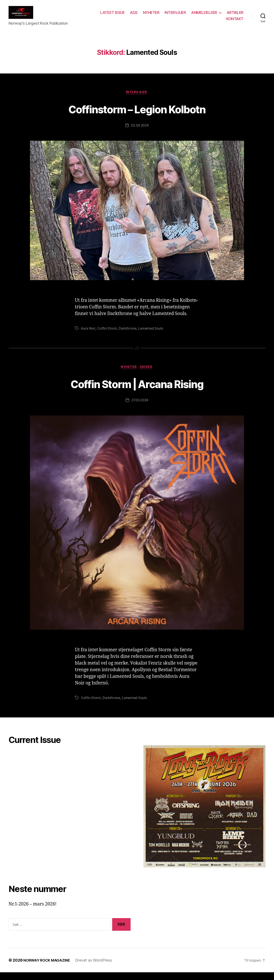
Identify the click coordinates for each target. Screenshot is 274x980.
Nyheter (129, 375)
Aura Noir (88, 336)
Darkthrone (128, 336)
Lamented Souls (151, 336)
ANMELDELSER (226, 16)
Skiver (147, 375)
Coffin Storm (107, 336)
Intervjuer (137, 99)
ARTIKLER (213, 22)
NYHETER (173, 16)
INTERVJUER (197, 16)
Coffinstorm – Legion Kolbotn (137, 115)
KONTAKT (235, 22)
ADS (156, 16)
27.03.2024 (140, 408)
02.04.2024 (140, 132)
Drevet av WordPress (97, 968)
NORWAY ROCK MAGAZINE (48, 968)
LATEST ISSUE (134, 16)
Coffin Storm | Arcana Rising (137, 391)
